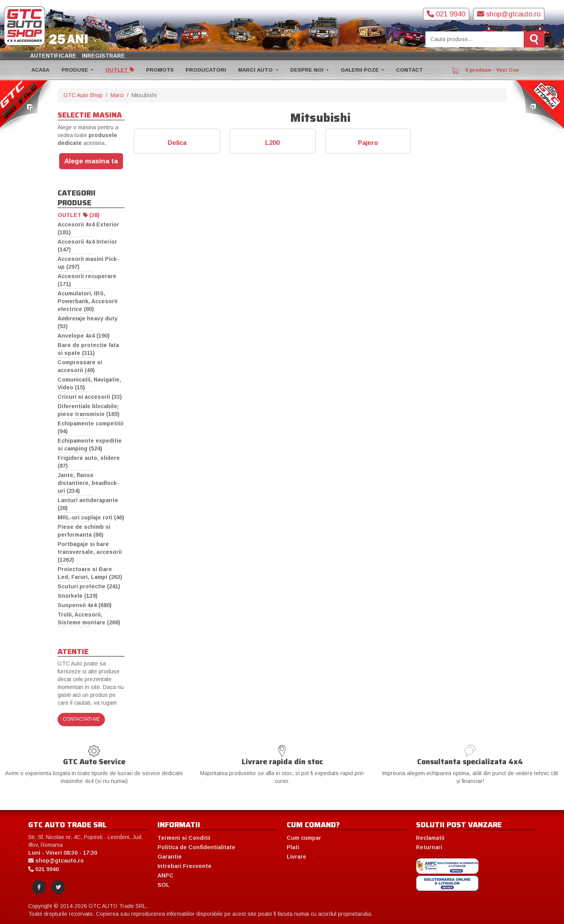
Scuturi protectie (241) (89, 586)
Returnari (429, 847)
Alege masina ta (91, 161)
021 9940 (446, 14)
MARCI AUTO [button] (256, 70)
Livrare (296, 857)
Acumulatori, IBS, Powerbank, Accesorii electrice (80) (88, 301)
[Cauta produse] (475, 39)
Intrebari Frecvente (184, 866)
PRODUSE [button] (76, 70)
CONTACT (409, 70)
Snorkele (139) (78, 596)
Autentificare (53, 56)
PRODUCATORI (206, 70)
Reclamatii (430, 838)
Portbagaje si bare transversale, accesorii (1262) (90, 552)
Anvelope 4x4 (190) (84, 336)
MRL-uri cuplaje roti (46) (91, 517)
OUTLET (120, 70)
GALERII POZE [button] (361, 70)
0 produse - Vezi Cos (485, 71)
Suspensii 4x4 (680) (85, 605)
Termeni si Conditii (184, 838)
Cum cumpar (304, 838)
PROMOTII (160, 70)
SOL (164, 885)
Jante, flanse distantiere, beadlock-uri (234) (88, 483)
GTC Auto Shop (83, 95)
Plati (293, 847)
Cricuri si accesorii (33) (90, 397)
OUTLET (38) (79, 215)
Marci (117, 95)
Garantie (170, 857)
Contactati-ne (81, 719)
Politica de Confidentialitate (196, 847)
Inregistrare (103, 56)
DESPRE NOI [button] (308, 70)
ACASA (40, 70)
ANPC (165, 875)
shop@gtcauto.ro (509, 14)
